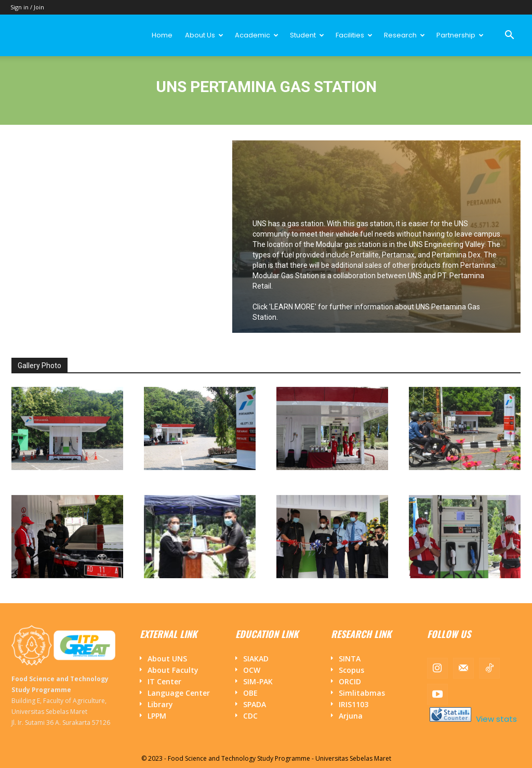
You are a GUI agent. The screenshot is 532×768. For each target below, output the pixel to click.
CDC (250, 716)
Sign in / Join (27, 7)
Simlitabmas (362, 693)
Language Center (179, 693)
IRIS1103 (354, 704)
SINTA (350, 659)
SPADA (255, 704)
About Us (204, 35)
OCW (252, 670)
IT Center (164, 681)
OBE (250, 693)
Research (404, 35)
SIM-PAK (258, 681)
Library (160, 704)
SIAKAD (256, 659)
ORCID (350, 681)
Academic (257, 35)
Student (307, 35)
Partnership (460, 35)
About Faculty (173, 670)
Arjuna (351, 716)
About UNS (167, 659)
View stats (495, 719)
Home (162, 35)
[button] (509, 36)
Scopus (351, 670)
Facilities (354, 35)
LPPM (157, 716)
